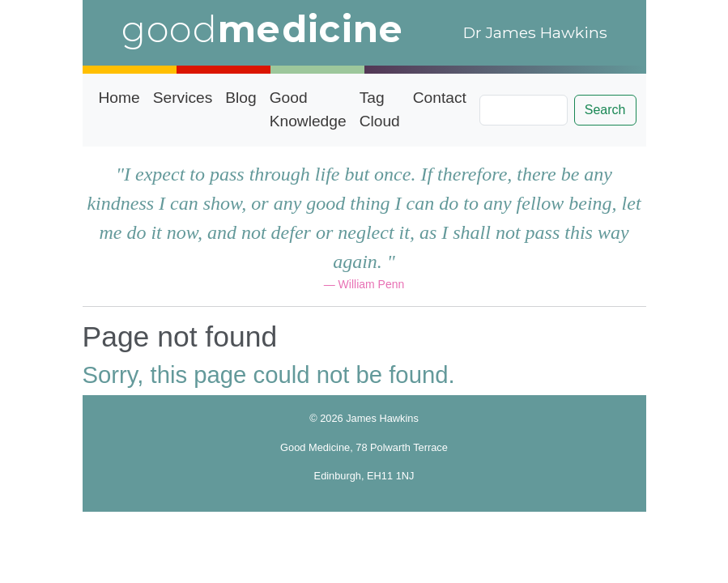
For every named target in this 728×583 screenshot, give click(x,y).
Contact (440, 98)
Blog (241, 98)
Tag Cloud (380, 109)
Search (605, 110)
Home (119, 98)
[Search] (524, 110)
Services (183, 98)
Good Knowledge (308, 109)
